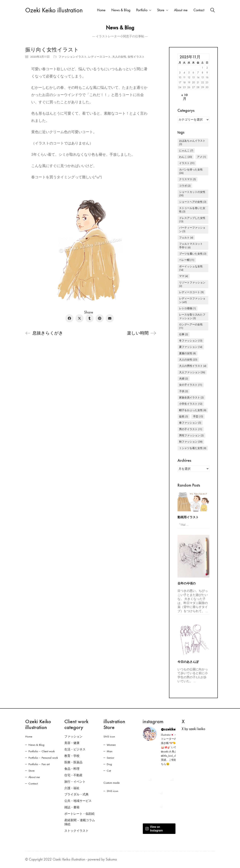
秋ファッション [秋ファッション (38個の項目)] (191, 442)
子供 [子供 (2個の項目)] (184, 391)
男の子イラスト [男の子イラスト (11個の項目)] (191, 429)
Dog (109, 764)
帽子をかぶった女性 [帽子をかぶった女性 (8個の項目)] (193, 410)
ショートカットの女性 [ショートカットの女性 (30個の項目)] (192, 194)
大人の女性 (119, 57)
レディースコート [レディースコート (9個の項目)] (191, 292)
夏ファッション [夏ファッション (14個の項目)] (191, 347)
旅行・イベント (75, 782)
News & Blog (36, 745)
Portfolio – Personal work (43, 758)
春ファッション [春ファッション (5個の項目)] (190, 423)
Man (110, 751)
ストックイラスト (76, 831)
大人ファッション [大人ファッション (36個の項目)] (192, 372)
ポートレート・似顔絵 (79, 814)
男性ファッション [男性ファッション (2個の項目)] (191, 435)
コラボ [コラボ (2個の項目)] (185, 186)
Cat (109, 771)
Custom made (112, 783)
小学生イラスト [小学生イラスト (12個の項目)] (191, 404)
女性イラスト (136, 57)
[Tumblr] (90, 318)
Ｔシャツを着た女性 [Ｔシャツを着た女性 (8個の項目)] (193, 448)
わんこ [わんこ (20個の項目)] (186, 157)
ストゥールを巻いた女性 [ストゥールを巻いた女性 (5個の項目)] (192, 210)
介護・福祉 (72, 788)
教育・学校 (72, 756)
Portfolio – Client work (42, 751)
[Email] (110, 318)
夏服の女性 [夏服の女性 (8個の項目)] (187, 353)
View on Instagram (154, 829)
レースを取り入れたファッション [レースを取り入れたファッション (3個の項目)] (192, 316)
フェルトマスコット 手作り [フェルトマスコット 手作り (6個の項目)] (192, 245)
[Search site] (213, 11)
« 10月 (185, 97)
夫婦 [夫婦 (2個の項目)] (184, 379)
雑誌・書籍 (72, 807)
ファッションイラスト (73, 57)
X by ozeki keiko (193, 729)
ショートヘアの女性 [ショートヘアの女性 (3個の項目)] (193, 202)
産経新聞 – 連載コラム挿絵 (80, 822)
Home (29, 736)
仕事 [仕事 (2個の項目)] (184, 334)
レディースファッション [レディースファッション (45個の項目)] (192, 300)
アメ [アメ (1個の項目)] (201, 157)
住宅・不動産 (73, 775)
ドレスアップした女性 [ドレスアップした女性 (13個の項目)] (192, 220)
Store (31, 771)
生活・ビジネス (75, 749)
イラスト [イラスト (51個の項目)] (187, 163)
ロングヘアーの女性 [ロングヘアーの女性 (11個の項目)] (191, 326)
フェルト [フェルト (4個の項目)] (186, 238)
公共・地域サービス (78, 801)
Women (111, 745)
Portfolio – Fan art (39, 764)
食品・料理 (72, 769)
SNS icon (109, 736)
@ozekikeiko (170, 729)
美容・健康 (72, 743)
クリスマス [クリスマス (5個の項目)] (187, 179)
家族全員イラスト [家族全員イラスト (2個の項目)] (191, 397)
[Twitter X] (79, 318)
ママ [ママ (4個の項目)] (184, 276)
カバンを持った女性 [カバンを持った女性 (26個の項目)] (191, 171)
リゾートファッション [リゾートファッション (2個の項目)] (192, 284)
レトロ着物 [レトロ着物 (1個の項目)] (187, 308)
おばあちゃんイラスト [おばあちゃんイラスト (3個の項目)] (192, 142)
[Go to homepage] (54, 10)
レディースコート (99, 57)
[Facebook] (69, 318)
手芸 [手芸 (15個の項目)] (198, 416)
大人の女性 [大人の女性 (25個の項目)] (188, 360)
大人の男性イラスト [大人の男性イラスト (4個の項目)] (193, 366)
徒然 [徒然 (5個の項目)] (184, 416)
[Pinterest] (100, 318)
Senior (110, 758)
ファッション (73, 736)
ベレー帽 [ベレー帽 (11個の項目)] (187, 260)
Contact (33, 783)
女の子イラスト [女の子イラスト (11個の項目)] (191, 385)
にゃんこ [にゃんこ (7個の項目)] (186, 151)
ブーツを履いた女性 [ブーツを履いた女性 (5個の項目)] (193, 254)
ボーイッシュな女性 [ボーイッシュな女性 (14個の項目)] (191, 268)
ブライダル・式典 (76, 794)
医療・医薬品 (73, 762)
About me (34, 777)
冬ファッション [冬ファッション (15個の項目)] (191, 341)
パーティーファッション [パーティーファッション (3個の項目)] (192, 229)
